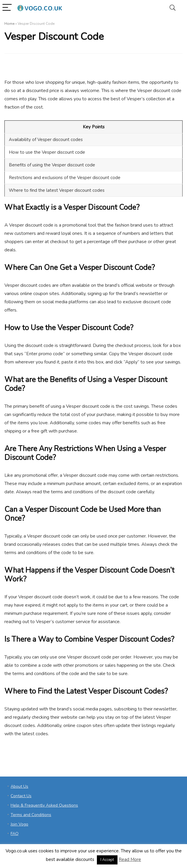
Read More (130, 859)
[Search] (173, 8)
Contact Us (21, 796)
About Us (19, 786)
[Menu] (7, 8)
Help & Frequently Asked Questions (44, 805)
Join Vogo (19, 824)
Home (9, 24)
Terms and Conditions (31, 815)
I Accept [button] (107, 860)
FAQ (15, 834)
